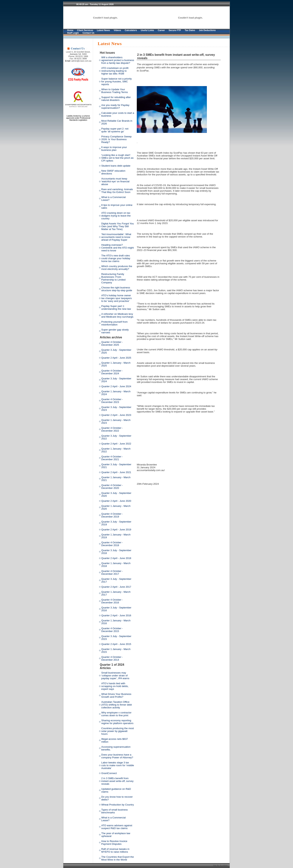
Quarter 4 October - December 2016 (112, 601)
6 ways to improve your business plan (114, 149)
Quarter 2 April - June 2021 (116, 472)
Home (70, 30)
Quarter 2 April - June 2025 (116, 358)
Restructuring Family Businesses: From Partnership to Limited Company (113, 278)
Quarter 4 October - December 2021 (112, 458)
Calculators (131, 30)
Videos (117, 30)
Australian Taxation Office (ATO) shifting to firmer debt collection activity (117, 705)
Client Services (85, 30)
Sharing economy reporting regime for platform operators (117, 722)
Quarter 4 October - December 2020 (112, 487)
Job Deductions (207, 30)
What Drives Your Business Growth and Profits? (116, 695)
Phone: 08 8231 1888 (78, 56)
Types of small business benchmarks (115, 811)
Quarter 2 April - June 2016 (116, 615)
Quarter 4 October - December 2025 (112, 343)
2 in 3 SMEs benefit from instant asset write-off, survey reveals (117, 781)
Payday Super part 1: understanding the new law (116, 307)
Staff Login (73, 33)
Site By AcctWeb (221, 866)
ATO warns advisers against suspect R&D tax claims (117, 827)
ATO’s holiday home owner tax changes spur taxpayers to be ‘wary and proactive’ (117, 298)
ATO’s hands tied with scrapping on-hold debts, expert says (115, 686)
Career (161, 30)
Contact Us (88, 33)
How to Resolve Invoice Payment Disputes (114, 843)
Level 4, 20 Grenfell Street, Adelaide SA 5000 (78, 53)
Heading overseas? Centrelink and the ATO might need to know (118, 248)
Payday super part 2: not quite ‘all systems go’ (115, 130)
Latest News (103, 30)
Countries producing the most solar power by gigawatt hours (118, 731)
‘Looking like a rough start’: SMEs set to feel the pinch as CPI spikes (117, 158)
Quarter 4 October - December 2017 (112, 572)
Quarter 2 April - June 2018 (116, 558)
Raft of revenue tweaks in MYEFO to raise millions (115, 850)
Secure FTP (175, 30)
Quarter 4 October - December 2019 (112, 515)
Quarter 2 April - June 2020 (116, 501)
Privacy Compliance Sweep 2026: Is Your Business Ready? (116, 139)
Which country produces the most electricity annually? (117, 268)
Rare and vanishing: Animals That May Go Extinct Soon (117, 191)
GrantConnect (109, 773)
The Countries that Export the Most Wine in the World (118, 858)
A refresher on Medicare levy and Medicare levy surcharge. (118, 315)
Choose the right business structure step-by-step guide (117, 289)
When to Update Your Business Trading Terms (115, 91)
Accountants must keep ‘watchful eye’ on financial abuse (115, 181)
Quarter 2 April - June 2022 (116, 444)
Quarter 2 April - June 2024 (116, 386)
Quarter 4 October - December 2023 (112, 401)
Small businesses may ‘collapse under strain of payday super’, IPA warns (115, 676)
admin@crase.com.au (81, 61)
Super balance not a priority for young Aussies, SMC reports (117, 82)
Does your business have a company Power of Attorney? (117, 756)
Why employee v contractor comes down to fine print (116, 714)
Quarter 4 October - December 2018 (112, 544)
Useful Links (147, 30)
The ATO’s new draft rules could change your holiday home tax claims (116, 258)
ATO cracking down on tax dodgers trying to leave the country (116, 216)
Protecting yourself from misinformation (114, 323)
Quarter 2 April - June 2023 (116, 415)
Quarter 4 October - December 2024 (112, 372)
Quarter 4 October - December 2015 (112, 630)
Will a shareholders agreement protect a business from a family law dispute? (118, 60)
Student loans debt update (116, 166)
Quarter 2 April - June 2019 (116, 530)
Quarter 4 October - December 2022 (112, 429)
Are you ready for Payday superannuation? (115, 106)
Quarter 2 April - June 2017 (116, 587)
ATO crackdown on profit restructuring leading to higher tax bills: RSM (115, 71)
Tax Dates (190, 30)
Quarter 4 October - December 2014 (112, 658)
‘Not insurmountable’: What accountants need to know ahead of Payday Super (116, 237)
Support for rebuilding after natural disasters (116, 99)
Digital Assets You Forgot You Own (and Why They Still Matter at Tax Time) (118, 226)
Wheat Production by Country (118, 805)
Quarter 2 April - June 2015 (116, 644)
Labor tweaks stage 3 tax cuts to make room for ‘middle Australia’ (118, 765)
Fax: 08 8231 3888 (78, 59)
